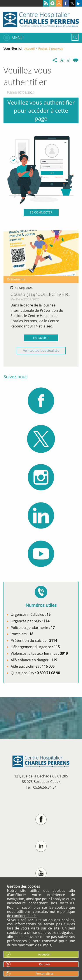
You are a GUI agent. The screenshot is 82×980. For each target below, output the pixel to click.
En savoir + (41, 338)
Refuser (45, 964)
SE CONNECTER (41, 212)
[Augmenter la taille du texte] (63, 60)
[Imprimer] (76, 60)
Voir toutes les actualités (41, 351)
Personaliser (44, 974)
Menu (17, 38)
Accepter (44, 954)
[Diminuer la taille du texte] (69, 60)
